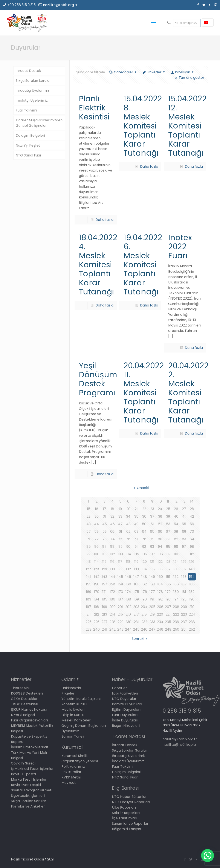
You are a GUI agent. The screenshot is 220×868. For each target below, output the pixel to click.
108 (160, 554)
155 (89, 584)
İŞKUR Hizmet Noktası (29, 709)
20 (128, 509)
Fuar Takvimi (26, 110)
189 (136, 599)
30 (97, 516)
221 (168, 614)
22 (144, 509)
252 (192, 629)
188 (128, 599)
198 (96, 607)
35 (136, 516)
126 (192, 562)
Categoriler (123, 72)
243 (120, 629)
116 (112, 562)
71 (89, 539)
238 (192, 622)
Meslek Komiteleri (76, 720)
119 (136, 562)
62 (128, 531)
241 (105, 629)
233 (152, 622)
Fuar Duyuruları (125, 715)
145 (120, 577)
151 (168, 577)
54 (176, 524)
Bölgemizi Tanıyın (126, 829)
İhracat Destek (28, 71)
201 (120, 607)
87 (104, 547)
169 (89, 592)
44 (96, 524)
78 (144, 539)
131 (120, 569)
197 (89, 607)
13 (184, 501)
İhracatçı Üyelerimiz (32, 91)
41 (184, 516)
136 (160, 569)
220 (160, 614)
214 (112, 614)
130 (112, 569)
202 (128, 607)
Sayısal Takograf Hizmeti (32, 790)
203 (136, 607)
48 (128, 524)
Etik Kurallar (71, 772)
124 (176, 562)
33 (120, 516)
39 (168, 516)
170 (97, 592)
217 (136, 614)
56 (192, 524)
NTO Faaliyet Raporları (131, 802)
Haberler (119, 688)
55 (184, 524)
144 (112, 577)
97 (184, 547)
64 (144, 531)
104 (128, 554)
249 (168, 629)
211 (89, 614)
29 (89, 516)
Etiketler (154, 72)
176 (144, 592)
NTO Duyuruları (125, 699)
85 (89, 547)
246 (144, 629)
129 (105, 569)
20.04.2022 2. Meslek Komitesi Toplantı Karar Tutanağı (188, 393)
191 (152, 599)
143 (105, 577)
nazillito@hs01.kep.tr (179, 745)
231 (136, 622)
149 (152, 577)
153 (184, 577)
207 (168, 607)
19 (120, 509)
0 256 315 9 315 (182, 711)
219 (152, 614)
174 (128, 592)
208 (176, 607)
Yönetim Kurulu (74, 704)
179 (168, 592)
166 (176, 584)
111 (184, 554)
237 (184, 622)
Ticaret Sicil (21, 688)
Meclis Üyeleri (73, 709)
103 (120, 554)
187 (120, 599)
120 (144, 562)
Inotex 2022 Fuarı (180, 247)
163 (152, 584)
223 (184, 614)
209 (184, 607)
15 (89, 509)
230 (128, 622)
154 (192, 577)
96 (176, 547)
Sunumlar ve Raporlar (130, 824)
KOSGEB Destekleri (27, 693)
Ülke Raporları (124, 807)
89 (120, 547)
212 (97, 614)
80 (160, 539)
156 (97, 584)
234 (160, 622)
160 (128, 584)
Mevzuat (69, 783)
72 (97, 539)
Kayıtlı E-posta (23, 774)
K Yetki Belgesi (23, 715)
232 (144, 622)
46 (112, 524)
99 (89, 554)
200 (112, 607)
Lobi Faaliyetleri (125, 693)
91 (136, 547)
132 (128, 569)
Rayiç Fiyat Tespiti (26, 785)
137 (168, 569)
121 (152, 562)
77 (136, 539)
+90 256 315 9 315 (22, 5)
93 (152, 547)
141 (89, 577)
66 (160, 531)
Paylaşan (183, 72)
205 (152, 607)
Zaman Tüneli (73, 736)
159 (120, 584)
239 (89, 629)
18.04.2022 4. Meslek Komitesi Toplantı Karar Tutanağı (98, 265)
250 (176, 629)
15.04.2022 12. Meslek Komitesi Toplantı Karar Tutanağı (187, 126)
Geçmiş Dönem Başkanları (84, 726)
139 (184, 569)
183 (89, 599)
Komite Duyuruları (127, 704)
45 (105, 524)
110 (176, 554)
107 (152, 554)
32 (112, 516)
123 (168, 562)
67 (168, 531)
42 (192, 516)
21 (136, 509)
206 (160, 607)
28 (192, 509)
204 (144, 607)
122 (160, 562)
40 (176, 516)
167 (184, 584)
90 (128, 547)
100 (97, 554)
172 (112, 592)
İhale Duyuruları (125, 720)
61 (120, 531)
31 (104, 516)
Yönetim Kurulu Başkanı (81, 699)
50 (144, 524)
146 (128, 577)
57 (89, 531)
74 (112, 539)
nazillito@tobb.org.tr (60, 5)
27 (184, 509)
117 (120, 562)
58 (96, 531)
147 (136, 577)
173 (120, 592)
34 (128, 516)
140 (192, 569)
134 (144, 569)
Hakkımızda (71, 688)
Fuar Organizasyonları (29, 720)
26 (176, 509)
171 (104, 592)
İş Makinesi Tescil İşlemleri (33, 769)
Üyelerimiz (70, 731)
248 (160, 629)
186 (112, 599)
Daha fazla (104, 220)
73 (105, 539)
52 (160, 524)
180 (176, 592)
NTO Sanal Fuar (29, 155)
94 (160, 547)
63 (136, 531)
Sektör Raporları (126, 813)
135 (152, 569)
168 (192, 584)
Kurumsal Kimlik (75, 756)
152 (176, 577)
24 (160, 509)
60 (112, 531)
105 (136, 554)
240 (96, 629)
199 (105, 607)
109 (168, 554)
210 (192, 607)
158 (112, 584)
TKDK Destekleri (24, 704)
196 (192, 599)
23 (152, 509)
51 (152, 524)
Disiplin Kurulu (73, 715)
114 (97, 562)
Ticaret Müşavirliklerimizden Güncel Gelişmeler (39, 123)
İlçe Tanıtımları (125, 818)
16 (97, 509)
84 (192, 539)
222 (176, 614)
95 (168, 547)
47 (120, 524)
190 (144, 599)
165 (168, 584)
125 (184, 562)
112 (192, 554)
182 (192, 592)
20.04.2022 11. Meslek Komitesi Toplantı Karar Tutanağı (144, 393)
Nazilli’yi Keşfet (28, 145)
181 (184, 592)
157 (105, 584)
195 (184, 599)
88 (112, 547)
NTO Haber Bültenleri (130, 797)
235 (168, 622)
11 (168, 501)
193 (168, 599)
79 (152, 539)
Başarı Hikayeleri (126, 726)
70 (192, 531)
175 (136, 592)
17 (105, 509)
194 (176, 599)
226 (96, 622)
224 (192, 614)
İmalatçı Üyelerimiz (32, 100)
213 (105, 614)
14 (192, 501)
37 (152, 516)
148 (144, 577)
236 (176, 622)
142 (97, 577)
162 (144, 584)
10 (160, 501)
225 (89, 622)
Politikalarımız (73, 767)
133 (136, 569)
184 (96, 599)
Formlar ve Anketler (28, 806)
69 (184, 531)
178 (160, 592)
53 (168, 524)
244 (128, 629)
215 (120, 614)
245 (136, 629)
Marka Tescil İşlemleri (29, 779)
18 (112, 509)
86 (96, 547)
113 (89, 562)
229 (120, 622)
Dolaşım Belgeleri (30, 135)
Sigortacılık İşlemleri (28, 796)
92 (144, 547)
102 (112, 554)
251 (184, 629)
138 (176, 569)
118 (128, 562)
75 (120, 539)
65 (152, 531)
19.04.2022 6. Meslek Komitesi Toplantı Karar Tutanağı (143, 265)
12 (176, 501)
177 (152, 592)
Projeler (68, 693)
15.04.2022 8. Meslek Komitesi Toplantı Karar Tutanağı (143, 126)
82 (176, 539)
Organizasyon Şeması (80, 761)
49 (136, 524)
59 (105, 531)
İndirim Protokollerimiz (30, 747)
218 (144, 614)
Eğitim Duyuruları (126, 709)
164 (160, 584)
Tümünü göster (189, 78)
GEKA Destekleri (25, 699)
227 (104, 622)
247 (152, 629)
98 (192, 547)
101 (104, 554)
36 (144, 516)
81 (168, 539)
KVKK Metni (71, 777)
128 (96, 569)
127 (89, 569)
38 (160, 516)
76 (128, 539)
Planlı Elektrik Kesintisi (94, 108)
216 (128, 614)
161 (136, 584)
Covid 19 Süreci (23, 763)
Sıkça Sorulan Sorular (33, 81)
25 (168, 509)
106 (144, 554)
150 (160, 577)
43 (89, 524)
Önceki (140, 488)
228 (112, 622)
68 (176, 531)
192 (160, 599)
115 (104, 562)
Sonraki (140, 639)
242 (112, 629)
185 (105, 599)
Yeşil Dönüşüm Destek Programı (98, 379)
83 (184, 539)
